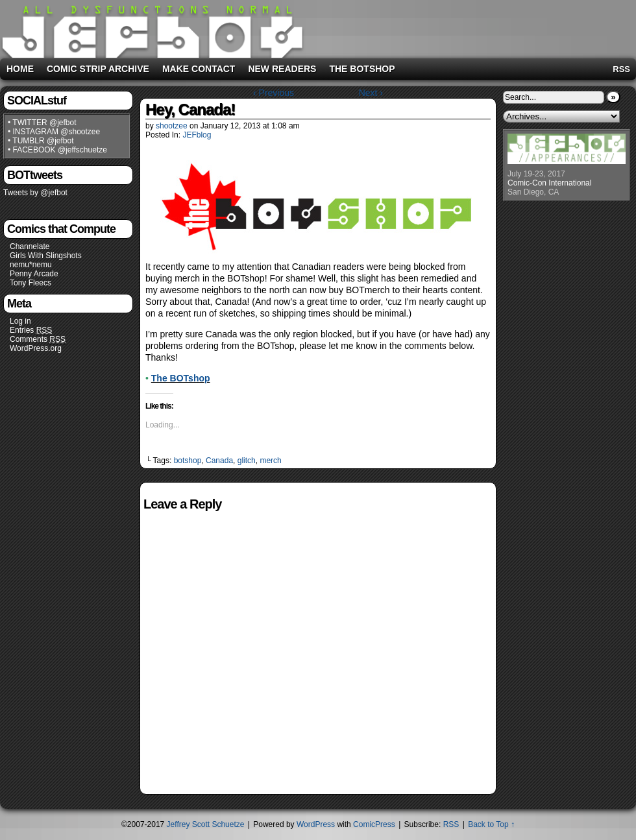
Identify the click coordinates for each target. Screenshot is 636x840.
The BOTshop (362, 69)
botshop (188, 461)
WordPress (316, 824)
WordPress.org (36, 348)
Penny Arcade (34, 274)
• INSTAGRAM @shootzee (54, 132)
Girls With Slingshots (46, 256)
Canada (219, 461)
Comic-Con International (549, 183)
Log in (20, 321)
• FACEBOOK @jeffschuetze (57, 150)
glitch (247, 461)
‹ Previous (274, 93)
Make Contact (199, 69)
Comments (38, 340)
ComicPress (374, 824)
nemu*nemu (31, 265)
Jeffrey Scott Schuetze (206, 824)
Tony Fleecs (31, 283)
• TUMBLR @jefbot (41, 141)
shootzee (172, 126)
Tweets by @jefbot (35, 193)
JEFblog (197, 135)
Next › (371, 93)
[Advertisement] (470, 27)
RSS (621, 69)
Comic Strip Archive (98, 69)
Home (20, 69)
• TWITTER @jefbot (42, 123)
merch (270, 461)
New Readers (282, 69)
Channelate (30, 246)
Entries (31, 330)
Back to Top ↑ (491, 824)
